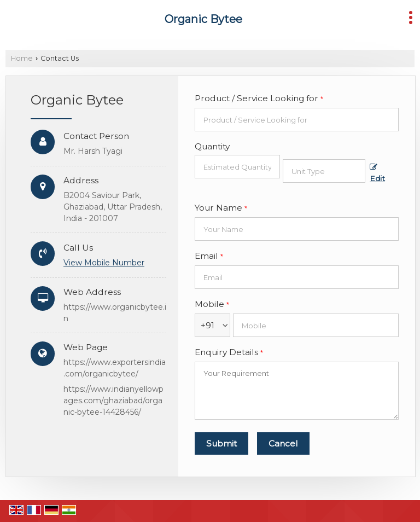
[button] (104, 263)
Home (22, 58)
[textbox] (324, 171)
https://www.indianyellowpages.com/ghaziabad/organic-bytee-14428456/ (113, 401)
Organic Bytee (203, 19)
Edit (377, 173)
